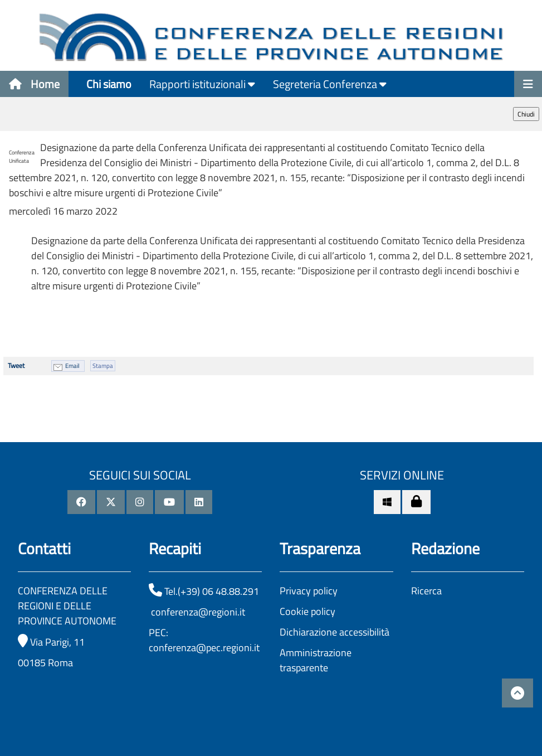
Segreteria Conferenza (330, 84)
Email (72, 366)
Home (34, 84)
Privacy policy (309, 591)
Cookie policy (307, 611)
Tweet (16, 365)
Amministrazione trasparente (316, 660)
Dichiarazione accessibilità (335, 632)
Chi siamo (109, 84)
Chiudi (526, 114)
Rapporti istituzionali (202, 84)
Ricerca (426, 591)
